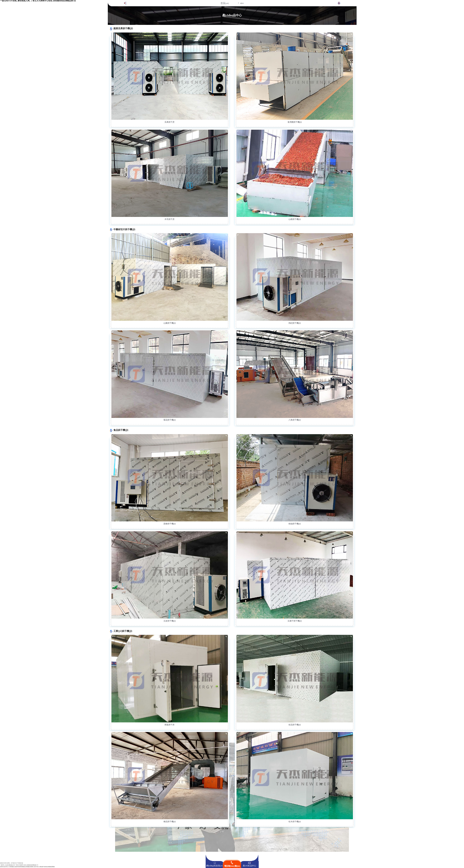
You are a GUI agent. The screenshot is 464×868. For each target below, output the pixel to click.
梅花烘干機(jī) (170, 822)
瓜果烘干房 (169, 122)
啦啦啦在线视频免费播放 (49, 867)
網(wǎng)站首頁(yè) (215, 866)
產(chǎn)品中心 (249, 866)
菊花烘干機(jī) (170, 420)
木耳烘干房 (169, 219)
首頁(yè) (225, 3)
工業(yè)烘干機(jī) (123, 631)
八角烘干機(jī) (295, 420)
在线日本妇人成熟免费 (38, 867)
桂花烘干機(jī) (295, 725)
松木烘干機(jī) (295, 822)
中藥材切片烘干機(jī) (124, 230)
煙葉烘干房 (169, 725)
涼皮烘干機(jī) (170, 621)
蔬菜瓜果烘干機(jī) (123, 29)
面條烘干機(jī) (170, 524)
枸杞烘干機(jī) (295, 323)
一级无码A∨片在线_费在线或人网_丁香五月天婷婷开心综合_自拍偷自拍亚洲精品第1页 (19, 865)
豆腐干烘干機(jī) (295, 621)
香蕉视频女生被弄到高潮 (15, 867)
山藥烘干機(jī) (170, 323)
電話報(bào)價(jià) (232, 866)
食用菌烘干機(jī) (295, 122)
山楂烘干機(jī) (295, 219)
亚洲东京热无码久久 (4, 867)
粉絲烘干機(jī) (295, 524)
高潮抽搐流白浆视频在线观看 (27, 867)
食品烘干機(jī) (121, 430)
